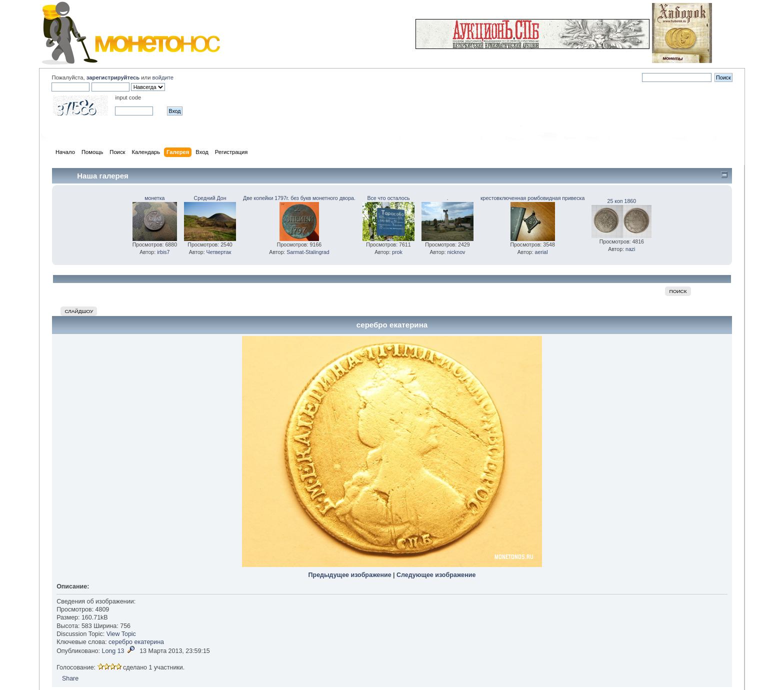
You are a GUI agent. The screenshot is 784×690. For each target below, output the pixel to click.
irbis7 (163, 252)
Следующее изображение (436, 575)
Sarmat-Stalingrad (308, 252)
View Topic (121, 634)
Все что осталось (388, 198)
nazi (630, 249)
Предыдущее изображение (350, 575)
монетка (154, 198)
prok (397, 252)
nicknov (456, 252)
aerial (541, 252)
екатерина (149, 642)
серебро (120, 642)
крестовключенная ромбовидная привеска (532, 198)
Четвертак (219, 252)
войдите (163, 77)
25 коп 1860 (622, 201)
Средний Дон (210, 198)
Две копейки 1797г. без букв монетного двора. (299, 198)
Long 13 (113, 651)
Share (70, 678)
